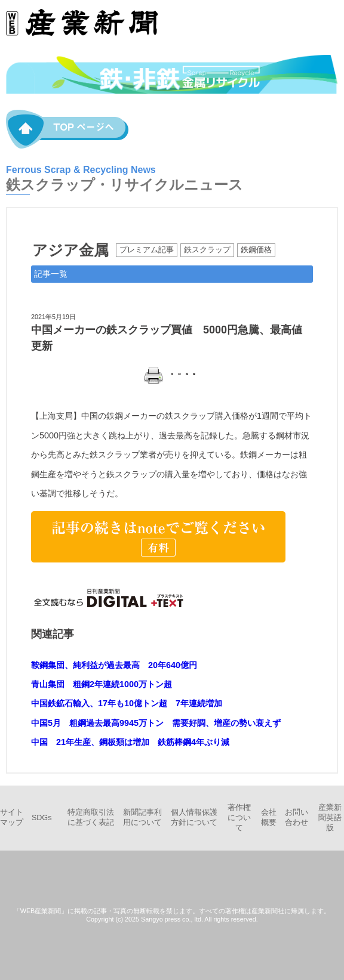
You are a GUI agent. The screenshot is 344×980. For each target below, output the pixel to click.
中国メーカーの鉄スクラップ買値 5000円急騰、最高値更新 (167, 338)
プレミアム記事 (147, 250)
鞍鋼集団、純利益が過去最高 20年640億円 (114, 665)
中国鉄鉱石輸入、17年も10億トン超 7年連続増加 (127, 703)
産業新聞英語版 (330, 818)
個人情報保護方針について (194, 817)
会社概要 (269, 817)
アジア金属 (70, 250)
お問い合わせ (297, 817)
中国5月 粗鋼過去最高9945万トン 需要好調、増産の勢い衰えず (156, 723)
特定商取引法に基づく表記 (91, 817)
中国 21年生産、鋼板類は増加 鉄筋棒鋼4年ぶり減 (130, 742)
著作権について (239, 818)
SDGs (42, 818)
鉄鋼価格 (256, 250)
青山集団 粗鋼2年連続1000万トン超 (102, 684)
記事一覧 (51, 274)
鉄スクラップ (207, 250)
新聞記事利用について (142, 817)
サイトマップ (12, 817)
